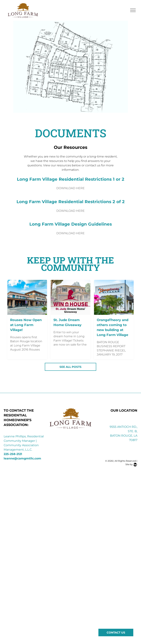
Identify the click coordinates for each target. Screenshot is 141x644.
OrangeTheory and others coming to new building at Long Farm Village (113, 327)
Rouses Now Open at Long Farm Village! (26, 325)
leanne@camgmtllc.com (22, 458)
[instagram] (121, 471)
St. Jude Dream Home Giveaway (67, 322)
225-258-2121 (13, 454)
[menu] (133, 10)
